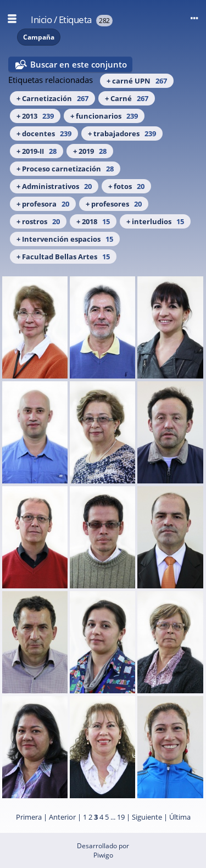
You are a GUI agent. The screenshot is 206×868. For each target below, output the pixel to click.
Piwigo (103, 855)
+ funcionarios (104, 116)
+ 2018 (93, 221)
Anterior (62, 817)
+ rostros (38, 221)
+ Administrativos (54, 186)
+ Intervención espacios (65, 239)
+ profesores (114, 204)
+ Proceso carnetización (65, 169)
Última (180, 817)
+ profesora (43, 204)
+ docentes (44, 133)
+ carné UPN (137, 81)
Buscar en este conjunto (79, 64)
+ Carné (127, 98)
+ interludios (155, 221)
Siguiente (147, 817)
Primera (29, 817)
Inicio (41, 20)
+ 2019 (90, 151)
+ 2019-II (37, 151)
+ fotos (126, 186)
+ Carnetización (52, 98)
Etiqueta (75, 20)
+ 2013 (35, 116)
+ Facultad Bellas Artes (63, 257)
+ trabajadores (122, 133)
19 (121, 817)
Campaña (39, 37)
